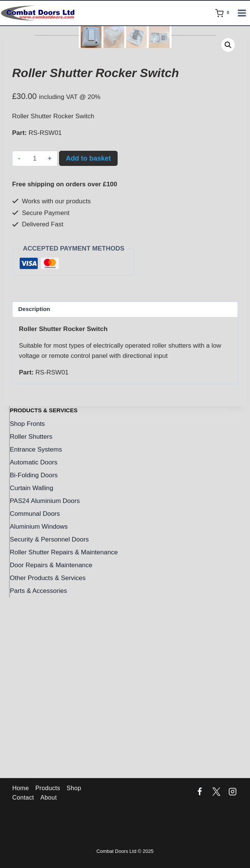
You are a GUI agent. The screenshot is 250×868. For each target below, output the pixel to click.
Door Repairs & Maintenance (51, 746)
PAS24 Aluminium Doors (45, 682)
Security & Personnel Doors (49, 720)
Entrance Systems (36, 630)
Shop (74, 788)
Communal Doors (35, 695)
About (49, 798)
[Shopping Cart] (224, 13)
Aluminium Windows (39, 708)
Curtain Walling (32, 669)
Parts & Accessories (38, 772)
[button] (228, 45)
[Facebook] (200, 792)
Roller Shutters (31, 618)
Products (48, 788)
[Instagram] (233, 792)
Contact (23, 798)
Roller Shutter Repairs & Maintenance (64, 733)
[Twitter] (216, 792)
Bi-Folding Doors (34, 656)
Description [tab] (34, 490)
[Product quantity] (35, 340)
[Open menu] (243, 13)
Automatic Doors (34, 643)
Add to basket (88, 339)
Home (20, 788)
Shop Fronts (27, 605)
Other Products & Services (48, 759)
